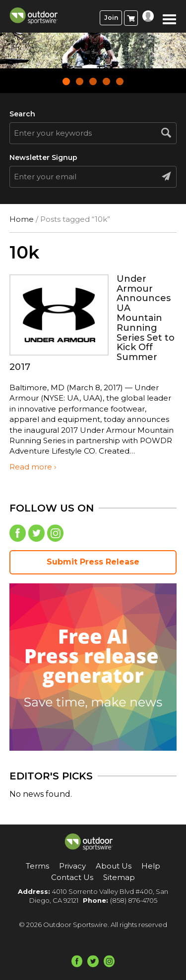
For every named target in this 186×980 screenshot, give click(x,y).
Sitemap (119, 877)
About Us (114, 866)
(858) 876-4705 (134, 900)
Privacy (72, 866)
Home (22, 219)
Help (151, 866)
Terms (37, 866)
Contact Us (72, 877)
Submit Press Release (93, 562)
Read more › (33, 467)
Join (111, 18)
